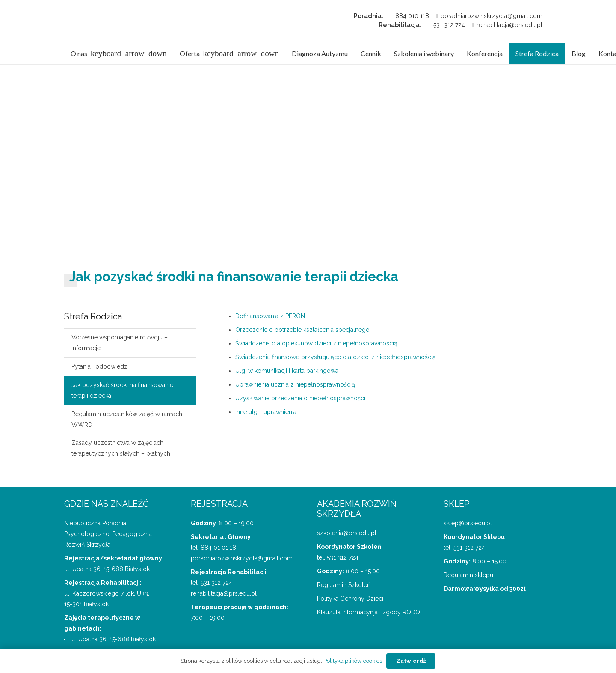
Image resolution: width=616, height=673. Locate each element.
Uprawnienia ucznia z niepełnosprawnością (295, 384)
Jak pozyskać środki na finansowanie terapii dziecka (122, 390)
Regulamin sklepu (468, 575)
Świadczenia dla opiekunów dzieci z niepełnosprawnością (316, 343)
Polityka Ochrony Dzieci (350, 599)
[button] (127, 54)
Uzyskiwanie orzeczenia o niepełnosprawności (300, 398)
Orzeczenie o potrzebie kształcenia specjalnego (302, 330)
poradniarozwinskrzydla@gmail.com (242, 558)
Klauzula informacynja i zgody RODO (369, 612)
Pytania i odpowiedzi (100, 366)
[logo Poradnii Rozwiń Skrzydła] (107, 21)
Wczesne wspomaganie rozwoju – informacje (120, 343)
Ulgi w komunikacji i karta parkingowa (287, 371)
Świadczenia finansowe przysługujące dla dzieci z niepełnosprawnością (336, 357)
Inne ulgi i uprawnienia (266, 412)
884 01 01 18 (218, 548)
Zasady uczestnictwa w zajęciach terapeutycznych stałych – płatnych (121, 448)
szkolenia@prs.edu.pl (347, 533)
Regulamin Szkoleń (344, 585)
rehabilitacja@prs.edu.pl (224, 593)
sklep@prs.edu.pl (468, 523)
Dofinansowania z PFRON (270, 316)
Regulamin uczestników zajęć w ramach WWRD (127, 419)
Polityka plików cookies (353, 661)
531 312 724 (216, 583)
